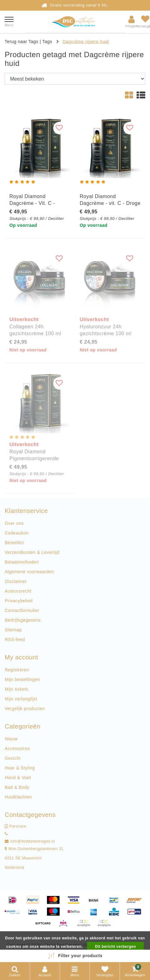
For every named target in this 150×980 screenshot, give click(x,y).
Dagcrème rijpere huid (86, 41)
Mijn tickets (16, 689)
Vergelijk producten (25, 709)
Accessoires (17, 749)
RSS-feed (15, 639)
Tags (47, 41)
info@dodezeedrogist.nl (30, 841)
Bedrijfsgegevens (23, 620)
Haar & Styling (20, 768)
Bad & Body (17, 787)
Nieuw (11, 739)
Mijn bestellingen (22, 679)
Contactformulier (22, 610)
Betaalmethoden (22, 562)
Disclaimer (16, 581)
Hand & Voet (18, 778)
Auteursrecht (18, 591)
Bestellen (14, 543)
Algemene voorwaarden (29, 572)
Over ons (14, 523)
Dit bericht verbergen (115, 947)
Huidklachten (18, 797)
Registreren (17, 670)
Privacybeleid (19, 601)
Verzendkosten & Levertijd (32, 552)
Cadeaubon (17, 533)
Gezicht (13, 758)
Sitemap (13, 630)
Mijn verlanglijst (21, 699)
